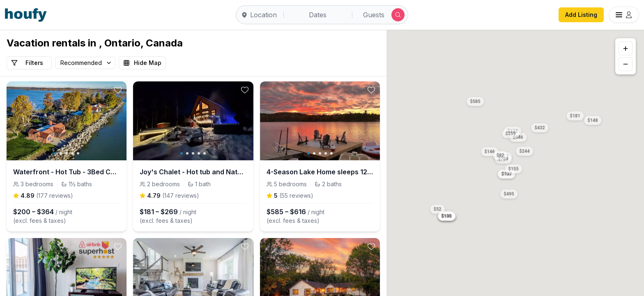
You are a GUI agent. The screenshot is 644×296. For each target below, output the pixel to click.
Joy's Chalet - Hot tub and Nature (193, 172)
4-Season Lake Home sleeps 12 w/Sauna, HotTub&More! (320, 172)
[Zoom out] (626, 64)
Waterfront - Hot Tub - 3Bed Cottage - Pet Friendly (67, 172)
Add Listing (581, 15)
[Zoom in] (626, 49)
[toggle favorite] (118, 90)
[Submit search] (398, 15)
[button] (575, 115)
